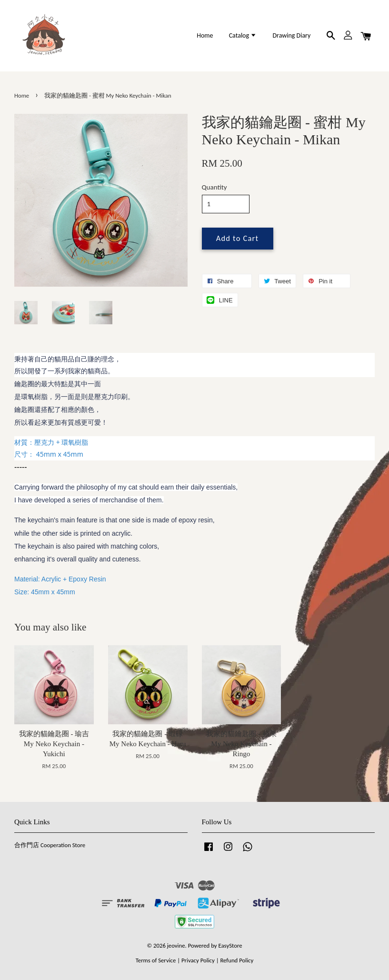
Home (205, 35)
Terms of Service (156, 960)
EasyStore (230, 945)
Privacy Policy (198, 960)
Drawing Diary (291, 35)
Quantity (214, 187)
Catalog (243, 35)
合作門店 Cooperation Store (50, 845)
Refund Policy (237, 960)
